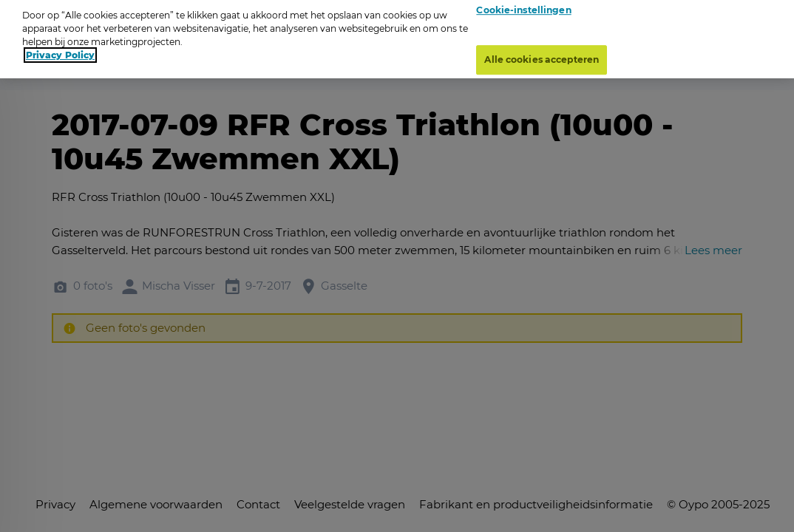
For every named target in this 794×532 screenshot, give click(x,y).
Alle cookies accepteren (542, 54)
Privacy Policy (60, 50)
